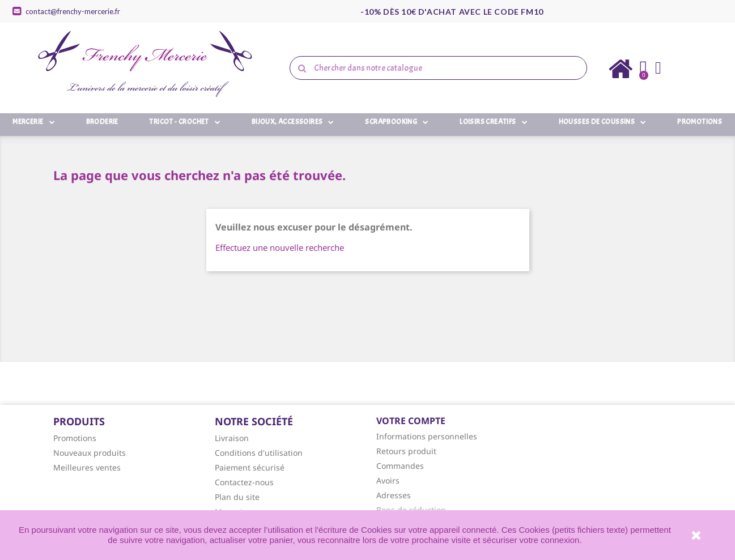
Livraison (232, 438)
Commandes (400, 466)
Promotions (700, 122)
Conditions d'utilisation (259, 453)
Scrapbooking (397, 122)
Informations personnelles (427, 436)
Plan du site (237, 497)
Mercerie (34, 122)
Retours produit (406, 451)
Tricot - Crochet (185, 122)
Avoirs (388, 480)
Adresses (394, 495)
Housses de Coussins (603, 122)
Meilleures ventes (87, 467)
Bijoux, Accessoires (293, 122)
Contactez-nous (244, 482)
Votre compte (411, 421)
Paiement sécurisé (250, 467)
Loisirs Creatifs (494, 122)
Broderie (102, 122)
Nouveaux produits (90, 453)
